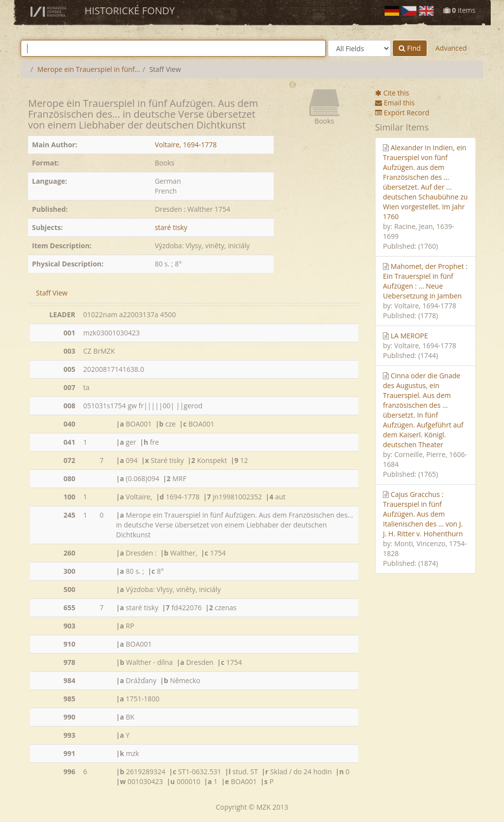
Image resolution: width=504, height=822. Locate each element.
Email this (395, 103)
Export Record (402, 113)
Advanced (451, 48)
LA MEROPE (409, 336)
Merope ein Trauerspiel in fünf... (89, 69)
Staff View (52, 293)
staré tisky (171, 227)
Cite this (392, 93)
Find (410, 48)
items (459, 10)
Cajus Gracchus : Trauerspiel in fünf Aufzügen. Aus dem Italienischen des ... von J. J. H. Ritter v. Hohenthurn (423, 514)
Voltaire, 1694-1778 (186, 145)
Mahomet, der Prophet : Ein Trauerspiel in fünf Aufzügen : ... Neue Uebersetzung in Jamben (425, 281)
